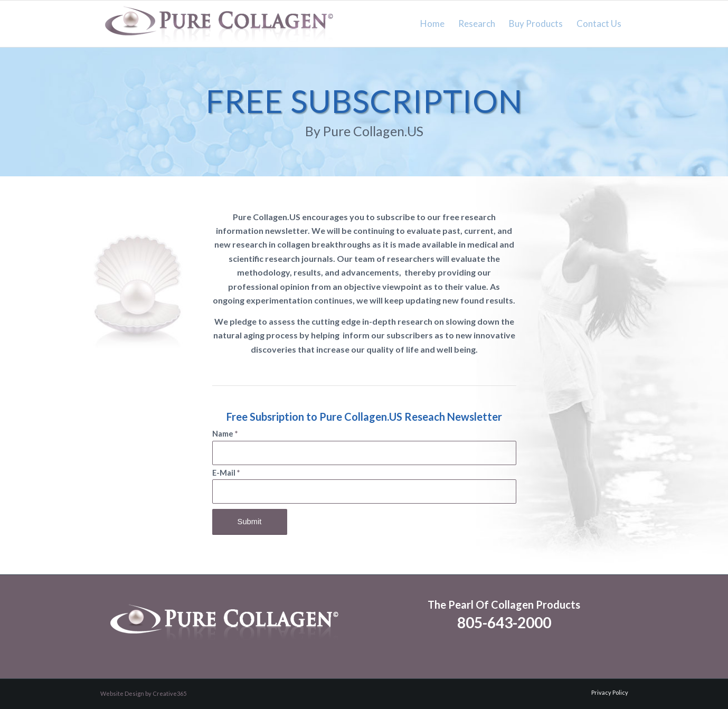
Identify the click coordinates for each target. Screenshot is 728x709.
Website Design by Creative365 (143, 693)
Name (225, 434)
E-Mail (226, 473)
